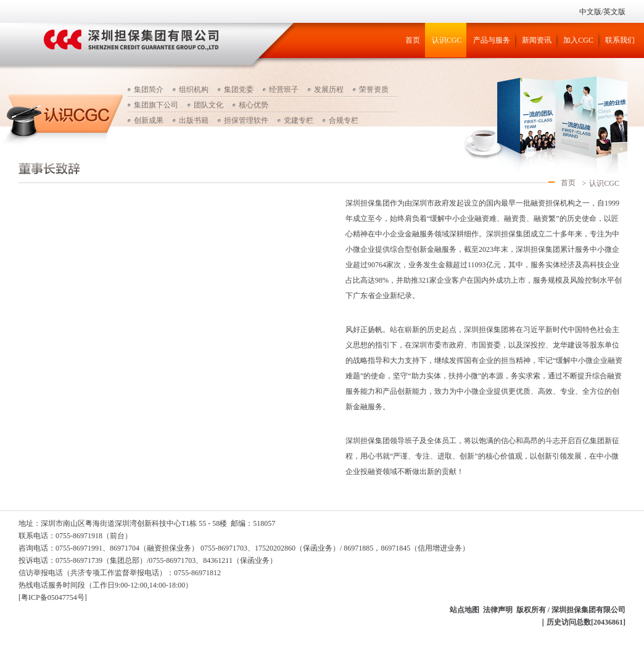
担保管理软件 (246, 120)
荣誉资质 (374, 89)
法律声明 (498, 610)
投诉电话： (37, 560)
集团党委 (239, 89)
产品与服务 (492, 40)
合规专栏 (344, 120)
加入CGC (578, 40)
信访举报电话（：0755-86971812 (120, 573)
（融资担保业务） (169, 548)
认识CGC (447, 40)
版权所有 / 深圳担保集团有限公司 (571, 610)
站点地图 (464, 610)
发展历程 (329, 89)
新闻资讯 (537, 40)
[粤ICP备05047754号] (53, 597)
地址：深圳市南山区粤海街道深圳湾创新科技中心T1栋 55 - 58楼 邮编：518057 (147, 523)
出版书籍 (194, 120)
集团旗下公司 (156, 105)
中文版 (590, 12)
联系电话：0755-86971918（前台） (75, 536)
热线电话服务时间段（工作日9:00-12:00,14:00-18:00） (105, 585)
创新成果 (149, 120)
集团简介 (149, 89)
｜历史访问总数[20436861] (582, 622)
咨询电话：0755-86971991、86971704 (79, 548)
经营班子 (284, 89)
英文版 (614, 12)
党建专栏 (299, 120)
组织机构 (194, 89)
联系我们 (620, 40)
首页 (413, 40)
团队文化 (208, 105)
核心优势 (254, 105)
